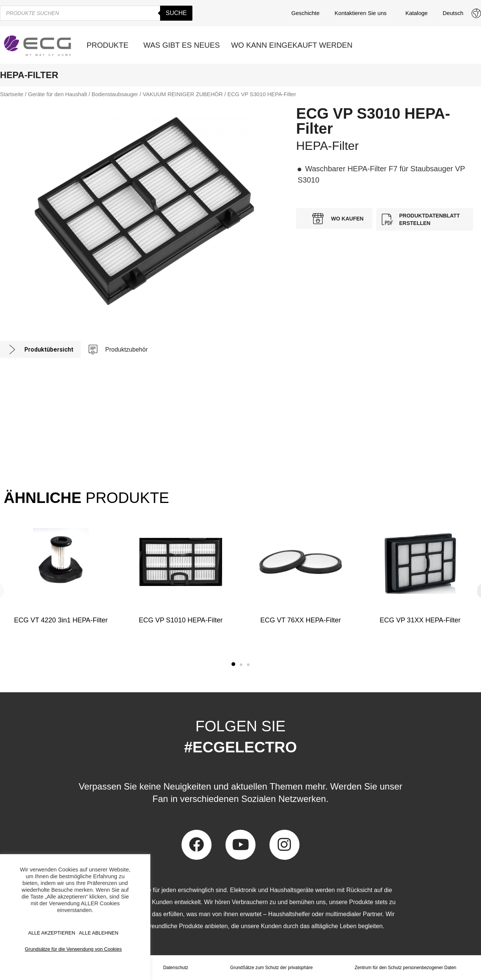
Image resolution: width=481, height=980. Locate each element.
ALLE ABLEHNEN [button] (99, 933)
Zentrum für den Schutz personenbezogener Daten (405, 968)
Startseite (12, 94)
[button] (233, 664)
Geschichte (305, 13)
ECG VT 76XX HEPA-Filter (300, 620)
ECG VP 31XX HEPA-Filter (420, 620)
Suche (176, 13)
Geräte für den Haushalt (57, 94)
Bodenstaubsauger (115, 94)
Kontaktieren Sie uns (362, 13)
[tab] (40, 350)
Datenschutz (176, 968)
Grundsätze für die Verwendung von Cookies (73, 949)
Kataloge (417, 13)
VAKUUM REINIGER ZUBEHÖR (183, 94)
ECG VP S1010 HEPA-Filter (181, 620)
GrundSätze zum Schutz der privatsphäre (271, 968)
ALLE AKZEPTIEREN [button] (52, 933)
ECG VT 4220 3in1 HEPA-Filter (61, 620)
